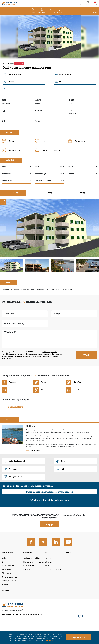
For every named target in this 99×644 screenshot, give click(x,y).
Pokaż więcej (35, 465)
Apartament (7, 586)
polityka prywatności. (15, 371)
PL (95, 5)
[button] (34, 65)
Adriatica (49, 578)
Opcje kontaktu (16, 421)
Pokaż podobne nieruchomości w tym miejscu (50, 507)
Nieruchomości (9, 567)
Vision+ (88, 5)
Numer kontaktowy (14, 338)
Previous (3, 243)
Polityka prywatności (50, 366)
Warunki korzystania (9, 368)
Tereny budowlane (10, 597)
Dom (4, 578)
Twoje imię (10, 328)
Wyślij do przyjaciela (75, 89)
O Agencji (49, 574)
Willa (4, 574)
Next (96, 243)
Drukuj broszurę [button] (24, 103)
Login (81, 5)
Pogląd (50, 539)
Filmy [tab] (49, 207)
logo (10, 3)
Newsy (69, 567)
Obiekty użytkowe (10, 593)
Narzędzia (28, 567)
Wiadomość (10, 346)
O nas (48, 567)
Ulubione (53, 13)
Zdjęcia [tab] (17, 207)
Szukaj (31, 13)
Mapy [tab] (82, 207)
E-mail (57, 328)
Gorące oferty (41, 13)
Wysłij (87, 369)
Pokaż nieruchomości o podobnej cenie (50, 515)
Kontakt (62, 13)
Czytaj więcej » (49, 640)
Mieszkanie (7, 589)
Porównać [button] (24, 96)
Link (75, 96)
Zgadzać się (79, 637)
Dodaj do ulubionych (24, 89)
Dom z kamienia (9, 582)
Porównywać (29, 582)
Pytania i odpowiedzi (54, 586)
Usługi (48, 582)
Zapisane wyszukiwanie (34, 574)
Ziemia (5, 601)
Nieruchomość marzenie (34, 578)
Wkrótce (27, 586)
